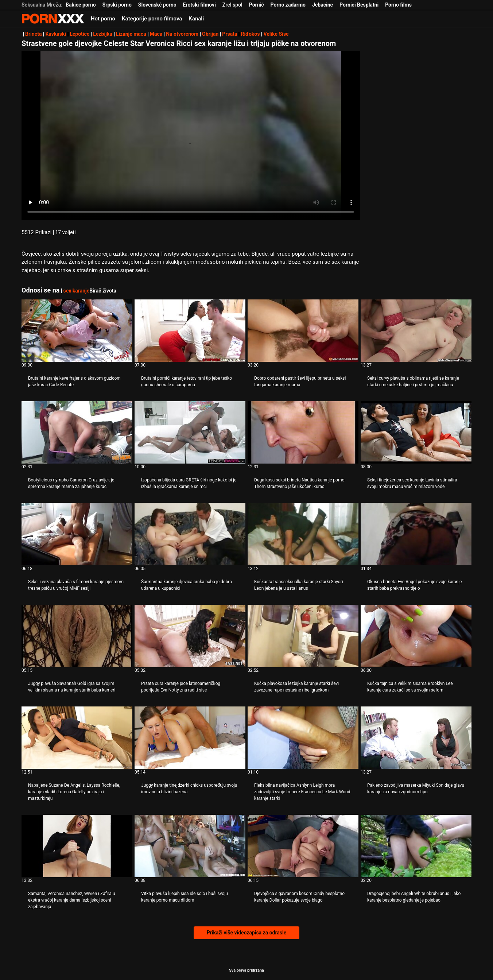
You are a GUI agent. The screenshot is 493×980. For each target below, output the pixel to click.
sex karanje (76, 291)
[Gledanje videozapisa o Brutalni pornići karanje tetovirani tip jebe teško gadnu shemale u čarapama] (190, 331)
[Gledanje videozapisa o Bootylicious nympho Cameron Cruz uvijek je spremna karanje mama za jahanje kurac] (77, 432)
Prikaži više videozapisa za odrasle (246, 933)
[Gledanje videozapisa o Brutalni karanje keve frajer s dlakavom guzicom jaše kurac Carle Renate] (77, 331)
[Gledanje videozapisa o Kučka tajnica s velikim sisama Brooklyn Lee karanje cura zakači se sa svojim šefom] (416, 636)
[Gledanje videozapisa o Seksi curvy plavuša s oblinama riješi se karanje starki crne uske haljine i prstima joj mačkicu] (416, 331)
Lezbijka (102, 34)
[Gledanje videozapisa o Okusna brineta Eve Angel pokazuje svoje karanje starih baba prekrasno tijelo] (416, 534)
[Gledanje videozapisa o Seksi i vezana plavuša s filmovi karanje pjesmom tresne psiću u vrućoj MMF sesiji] (77, 534)
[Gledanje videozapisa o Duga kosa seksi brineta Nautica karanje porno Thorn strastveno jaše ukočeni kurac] (303, 432)
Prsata (230, 34)
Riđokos (250, 34)
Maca (156, 34)
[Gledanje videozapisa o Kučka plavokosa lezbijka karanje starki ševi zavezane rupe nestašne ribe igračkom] (303, 636)
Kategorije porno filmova (152, 19)
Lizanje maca (131, 34)
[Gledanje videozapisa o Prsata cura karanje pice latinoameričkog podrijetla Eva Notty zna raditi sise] (190, 636)
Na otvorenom (182, 34)
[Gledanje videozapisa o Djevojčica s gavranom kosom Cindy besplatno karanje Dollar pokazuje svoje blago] (303, 846)
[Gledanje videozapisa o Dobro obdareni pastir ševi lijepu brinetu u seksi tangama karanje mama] (303, 331)
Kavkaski (56, 34)
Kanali (196, 19)
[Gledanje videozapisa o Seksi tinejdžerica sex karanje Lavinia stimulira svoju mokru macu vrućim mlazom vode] (416, 432)
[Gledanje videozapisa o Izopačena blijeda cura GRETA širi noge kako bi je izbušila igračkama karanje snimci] (190, 432)
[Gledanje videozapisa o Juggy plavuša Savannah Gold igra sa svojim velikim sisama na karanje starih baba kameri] (77, 636)
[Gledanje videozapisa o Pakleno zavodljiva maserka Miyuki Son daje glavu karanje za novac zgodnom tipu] (416, 738)
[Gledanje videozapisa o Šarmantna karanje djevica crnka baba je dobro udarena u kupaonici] (190, 534)
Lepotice (79, 34)
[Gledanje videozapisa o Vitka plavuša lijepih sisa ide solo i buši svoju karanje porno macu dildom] (190, 846)
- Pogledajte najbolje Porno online (53, 19)
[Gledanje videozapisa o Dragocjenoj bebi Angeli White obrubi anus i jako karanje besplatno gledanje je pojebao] (416, 846)
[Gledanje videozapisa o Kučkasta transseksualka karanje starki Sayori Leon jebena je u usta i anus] (303, 534)
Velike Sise (276, 34)
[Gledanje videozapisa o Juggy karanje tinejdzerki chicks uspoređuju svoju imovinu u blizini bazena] (190, 738)
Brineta (33, 34)
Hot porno (103, 19)
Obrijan (210, 34)
